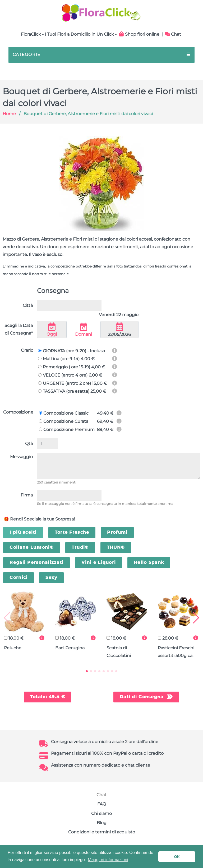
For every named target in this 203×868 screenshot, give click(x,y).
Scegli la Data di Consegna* (19, 329)
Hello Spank (149, 562)
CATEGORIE (101, 55)
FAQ (102, 804)
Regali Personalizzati (36, 562)
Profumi (117, 532)
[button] (87, 671)
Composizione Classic (64, 413)
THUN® (116, 547)
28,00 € (168, 638)
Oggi (52, 330)
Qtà (29, 444)
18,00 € (14, 638)
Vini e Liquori (99, 562)
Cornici (19, 577)
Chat (173, 34)
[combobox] (69, 306)
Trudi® (80, 547)
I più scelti (23, 532)
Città (28, 305)
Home (9, 114)
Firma (27, 495)
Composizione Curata (64, 421)
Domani (84, 330)
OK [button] (177, 857)
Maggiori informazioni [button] (108, 860)
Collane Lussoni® (31, 547)
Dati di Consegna (142, 697)
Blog (102, 823)
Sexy (51, 577)
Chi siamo (101, 813)
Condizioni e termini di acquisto (102, 832)
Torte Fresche (72, 532)
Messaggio (21, 457)
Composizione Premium (67, 430)
